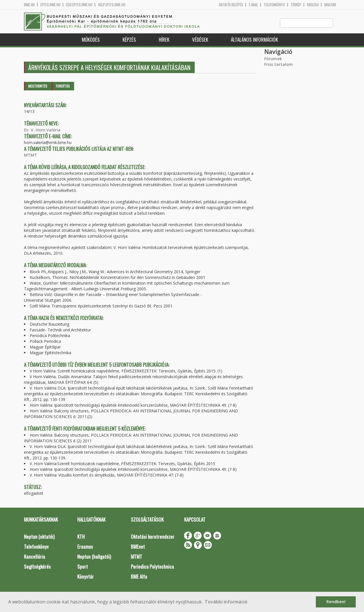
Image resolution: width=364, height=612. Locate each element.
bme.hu (29, 5)
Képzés (129, 40)
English (313, 5)
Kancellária (34, 557)
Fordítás (63, 86)
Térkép (296, 5)
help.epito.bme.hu (112, 5)
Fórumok (273, 59)
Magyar (330, 5)
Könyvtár (86, 577)
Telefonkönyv (274, 5)
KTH (81, 537)
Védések (200, 40)
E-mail (253, 5)
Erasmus (85, 547)
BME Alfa (139, 577)
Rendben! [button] (336, 602)
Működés (91, 40)
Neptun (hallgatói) (94, 557)
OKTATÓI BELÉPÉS (231, 5)
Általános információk (254, 40)
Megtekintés (38, 86)
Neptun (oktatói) (39, 537)
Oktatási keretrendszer (153, 537)
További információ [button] (226, 602)
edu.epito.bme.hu (79, 5)
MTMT (30, 155)
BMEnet (138, 547)
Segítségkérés (37, 567)
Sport (83, 567)
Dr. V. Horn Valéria (42, 130)
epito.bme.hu (50, 5)
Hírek (164, 40)
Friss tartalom (278, 65)
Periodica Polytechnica (152, 567)
